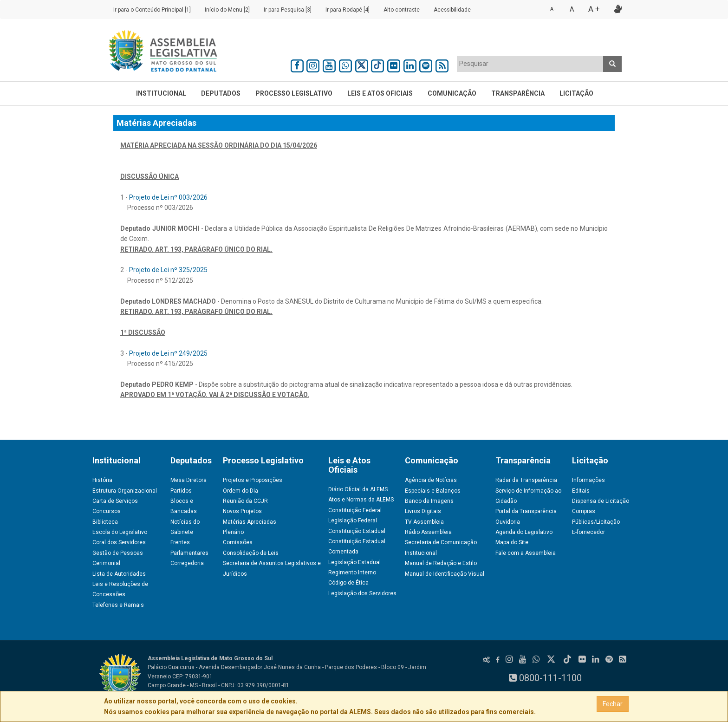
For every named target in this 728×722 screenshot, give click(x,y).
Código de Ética (348, 583)
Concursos (107, 511)
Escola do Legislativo (120, 532)
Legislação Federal (353, 520)
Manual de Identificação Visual (445, 574)
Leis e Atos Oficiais (380, 93)
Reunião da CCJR (245, 501)
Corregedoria (187, 563)
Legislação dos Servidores (362, 593)
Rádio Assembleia (428, 532)
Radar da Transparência (526, 480)
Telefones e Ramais (118, 605)
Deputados (221, 93)
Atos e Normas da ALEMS (361, 500)
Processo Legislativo (294, 93)
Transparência (518, 93)
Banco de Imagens (429, 501)
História (102, 480)
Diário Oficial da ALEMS (358, 489)
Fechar (613, 704)
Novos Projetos (242, 511)
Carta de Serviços (115, 501)
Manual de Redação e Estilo (441, 563)
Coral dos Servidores (119, 542)
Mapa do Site (512, 542)
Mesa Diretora (188, 480)
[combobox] (530, 64)
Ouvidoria (508, 522)
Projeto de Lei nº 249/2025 (168, 353)
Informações (588, 480)
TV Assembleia (424, 522)
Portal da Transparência (526, 511)
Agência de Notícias (431, 480)
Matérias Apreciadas (250, 522)
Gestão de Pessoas (118, 553)
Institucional (161, 93)
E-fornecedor (588, 532)
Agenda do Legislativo (524, 532)
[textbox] (530, 64)
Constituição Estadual (357, 531)
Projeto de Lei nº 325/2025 (168, 270)
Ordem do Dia (240, 491)
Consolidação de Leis (251, 553)
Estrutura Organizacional (125, 491)
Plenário (233, 532)
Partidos (181, 491)
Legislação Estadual (354, 562)
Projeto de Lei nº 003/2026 (168, 197)
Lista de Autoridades (119, 574)
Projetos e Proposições (253, 480)
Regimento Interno (352, 572)
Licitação (576, 93)
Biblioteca (105, 522)
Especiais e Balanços (433, 491)
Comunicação (452, 93)
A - (553, 9)
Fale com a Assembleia (526, 553)
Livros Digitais (423, 511)
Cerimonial (106, 563)
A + (594, 9)
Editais (581, 491)
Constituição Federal (355, 510)
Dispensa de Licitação (601, 501)
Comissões (238, 542)
